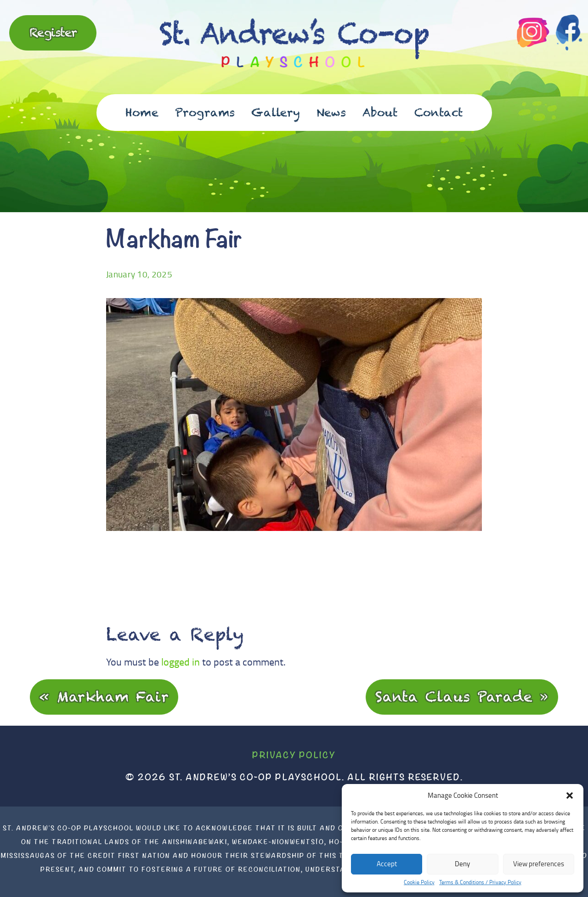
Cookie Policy (419, 882)
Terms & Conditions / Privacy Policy (480, 882)
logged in (181, 662)
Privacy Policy (294, 755)
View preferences (539, 864)
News (331, 112)
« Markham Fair (104, 697)
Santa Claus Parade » (462, 697)
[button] (570, 795)
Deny (462, 864)
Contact (439, 112)
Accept (387, 864)
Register (53, 32)
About (380, 112)
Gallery (276, 112)
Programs (205, 112)
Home (142, 112)
